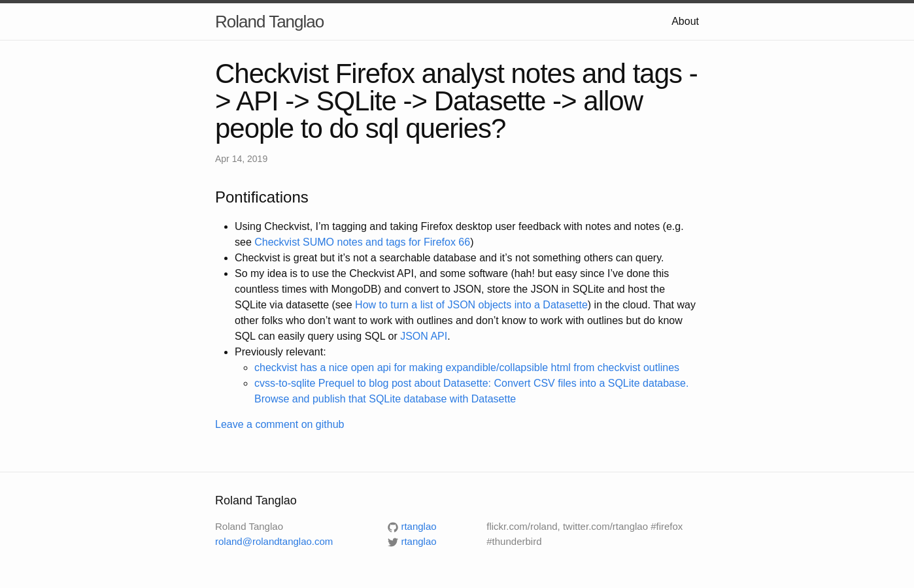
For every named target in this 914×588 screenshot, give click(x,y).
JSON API (424, 336)
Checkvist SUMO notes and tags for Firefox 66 (362, 242)
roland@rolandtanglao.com (274, 541)
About (685, 21)
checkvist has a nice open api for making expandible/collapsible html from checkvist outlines (467, 367)
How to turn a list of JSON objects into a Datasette (471, 305)
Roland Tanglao (269, 22)
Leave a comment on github (279, 424)
